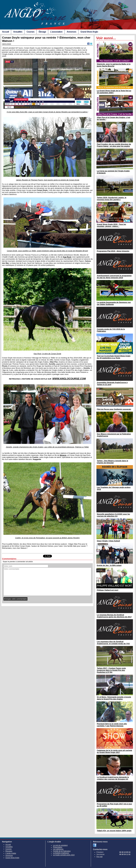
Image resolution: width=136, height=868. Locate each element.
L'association (56, 32)
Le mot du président (60, 845)
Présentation (58, 847)
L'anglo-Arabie (11, 853)
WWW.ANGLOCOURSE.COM (69, 379)
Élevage (42, 32)
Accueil (5, 32)
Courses (30, 32)
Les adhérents (58, 849)
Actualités (18, 32)
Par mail (99, 857)
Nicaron (63, 455)
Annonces (72, 32)
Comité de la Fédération (62, 851)
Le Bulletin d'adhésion (61, 853)
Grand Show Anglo (89, 32)
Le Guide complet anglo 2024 (64, 855)
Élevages (9, 851)
